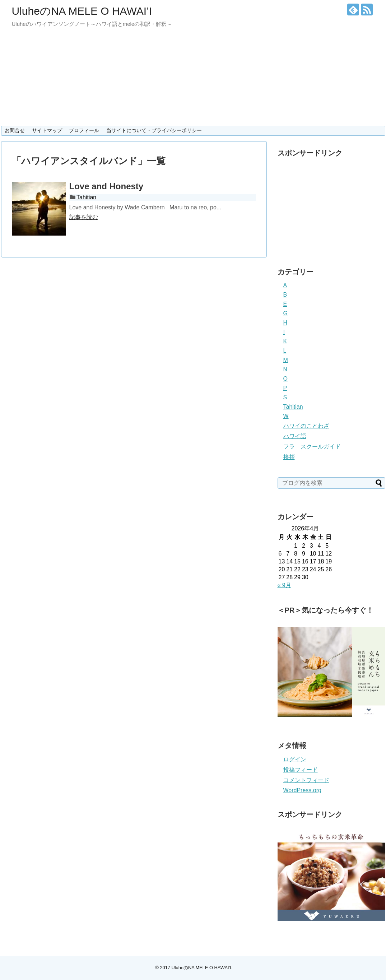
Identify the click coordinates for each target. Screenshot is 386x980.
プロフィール (84, 130)
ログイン (295, 759)
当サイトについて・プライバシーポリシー (154, 130)
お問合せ (15, 130)
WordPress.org (302, 790)
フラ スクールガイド (312, 447)
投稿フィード (301, 770)
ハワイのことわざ (306, 426)
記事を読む (84, 217)
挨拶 (289, 457)
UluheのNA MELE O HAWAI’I (82, 11)
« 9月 (284, 585)
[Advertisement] (331, 206)
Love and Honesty (106, 186)
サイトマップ (47, 130)
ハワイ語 (295, 436)
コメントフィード (306, 780)
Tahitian (86, 197)
